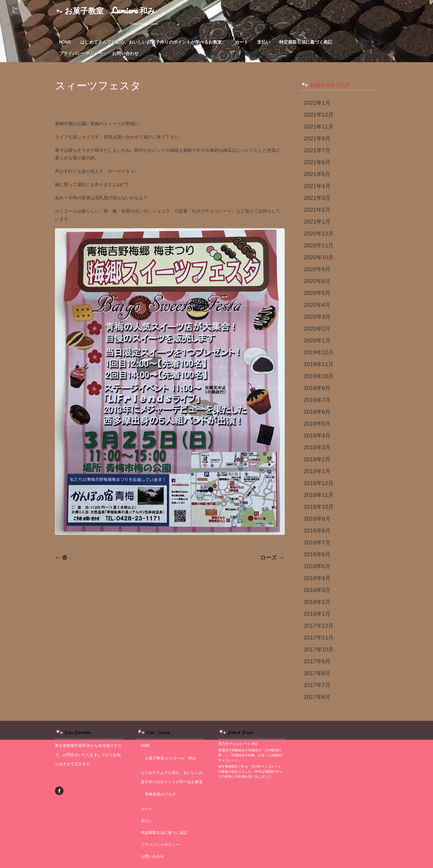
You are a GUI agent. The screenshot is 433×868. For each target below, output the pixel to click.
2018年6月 (317, 554)
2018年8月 (317, 530)
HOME (65, 42)
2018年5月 (317, 566)
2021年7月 (317, 150)
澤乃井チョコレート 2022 (238, 744)
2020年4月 (317, 305)
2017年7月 (317, 685)
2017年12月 (319, 626)
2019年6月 (317, 412)
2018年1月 (317, 614)
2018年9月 (317, 519)
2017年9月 (317, 661)
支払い (264, 42)
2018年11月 (319, 495)
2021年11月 (319, 126)
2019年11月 (319, 364)
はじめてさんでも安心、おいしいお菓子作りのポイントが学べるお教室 (153, 42)
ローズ (272, 557)
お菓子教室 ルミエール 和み (171, 758)
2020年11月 (319, 245)
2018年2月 (317, 602)
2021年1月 (317, 221)
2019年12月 (319, 352)
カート (242, 42)
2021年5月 (317, 174)
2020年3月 (317, 317)
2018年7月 (317, 542)
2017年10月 (319, 649)
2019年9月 (317, 388)
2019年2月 (317, 459)
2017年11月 (319, 637)
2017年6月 (317, 697)
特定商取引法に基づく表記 (306, 42)
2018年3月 (317, 590)
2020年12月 (319, 233)
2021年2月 (317, 210)
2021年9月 (317, 138)
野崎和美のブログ (160, 794)
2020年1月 (317, 340)
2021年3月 (317, 198)
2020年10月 (319, 257)
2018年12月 (319, 483)
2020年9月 (317, 269)
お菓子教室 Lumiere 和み (110, 10)
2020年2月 (317, 328)
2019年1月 (317, 471)
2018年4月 (317, 578)
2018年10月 (319, 507)
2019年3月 (317, 447)
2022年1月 (317, 103)
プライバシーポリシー (81, 53)
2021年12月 (319, 115)
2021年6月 (317, 162)
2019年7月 (317, 400)
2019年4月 (317, 435)
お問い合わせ (125, 53)
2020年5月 (317, 293)
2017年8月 (317, 673)
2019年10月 (319, 376)
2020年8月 (317, 281)
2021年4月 (317, 186)
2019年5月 (317, 423)
